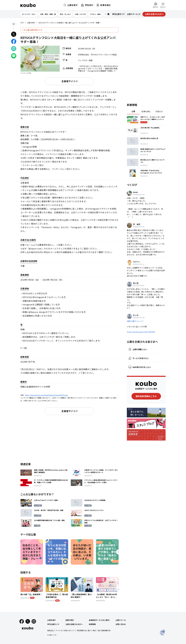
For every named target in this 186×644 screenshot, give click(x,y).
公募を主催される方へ (74, 624)
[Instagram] (34, 621)
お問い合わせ (121, 624)
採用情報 (92, 624)
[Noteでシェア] (14, 49)
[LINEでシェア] (14, 56)
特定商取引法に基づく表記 (86, 630)
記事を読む (146, 111)
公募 (133, 111)
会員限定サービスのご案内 (99, 620)
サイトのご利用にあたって (65, 630)
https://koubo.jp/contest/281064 (141, 332)
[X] (28, 621)
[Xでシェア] (14, 34)
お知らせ (159, 111)
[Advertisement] (69, 438)
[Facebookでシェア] (14, 41)
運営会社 (50, 630)
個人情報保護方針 (104, 630)
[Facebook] (22, 621)
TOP (22, 23)
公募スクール (121, 620)
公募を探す (31, 23)
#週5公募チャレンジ (135, 321)
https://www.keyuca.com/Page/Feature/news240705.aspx (47, 395)
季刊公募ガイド (53, 624)
